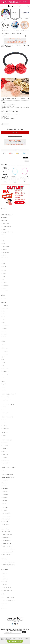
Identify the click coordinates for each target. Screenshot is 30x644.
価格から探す (4, 483)
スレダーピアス (5, 454)
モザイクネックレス (6, 463)
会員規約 (9, 639)
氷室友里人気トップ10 (6, 538)
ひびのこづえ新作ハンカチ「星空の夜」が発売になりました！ (13, 33)
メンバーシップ (5, 579)
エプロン (4, 423)
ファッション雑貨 (6, 397)
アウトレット (4, 212)
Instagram (4, 609)
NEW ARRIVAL (4, 218)
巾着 (3, 279)
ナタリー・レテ (5, 348)
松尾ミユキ (4, 302)
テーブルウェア (5, 261)
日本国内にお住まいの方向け (15, 136)
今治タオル (5, 255)
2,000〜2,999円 (5, 492)
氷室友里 (3, 295)
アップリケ (5, 390)
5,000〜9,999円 (5, 500)
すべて (4, 153)
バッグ (4, 244)
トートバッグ (5, 282)
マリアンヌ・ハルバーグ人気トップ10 (9, 549)
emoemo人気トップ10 (6, 540)
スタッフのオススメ (6, 529)
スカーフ (4, 288)
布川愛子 (3, 341)
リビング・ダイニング (6, 400)
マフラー (4, 238)
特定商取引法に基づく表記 (7, 590)
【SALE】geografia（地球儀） (8, 474)
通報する (27, 161)
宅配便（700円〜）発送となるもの (9, 565)
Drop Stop (4, 470)
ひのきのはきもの (6, 252)
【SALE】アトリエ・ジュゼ (7, 417)
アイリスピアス (5, 446)
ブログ (4, 576)
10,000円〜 (5, 503)
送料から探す (4, 559)
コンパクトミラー (6, 325)
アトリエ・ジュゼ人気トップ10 (8, 552)
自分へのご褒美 (5, 522)
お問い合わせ (5, 585)
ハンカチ (4, 274)
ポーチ (4, 277)
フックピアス (5, 457)
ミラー (4, 410)
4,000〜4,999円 (5, 497)
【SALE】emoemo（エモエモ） (8, 404)
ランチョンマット (6, 429)
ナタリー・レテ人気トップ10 (8, 546)
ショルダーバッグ (6, 285)
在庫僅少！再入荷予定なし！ (7, 215)
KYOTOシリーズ (5, 443)
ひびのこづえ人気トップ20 (7, 535)
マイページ (5, 582)
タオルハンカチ (5, 308)
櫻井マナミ (4, 271)
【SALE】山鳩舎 (5, 433)
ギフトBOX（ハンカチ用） (7, 226)
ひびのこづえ (4, 221)
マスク (4, 264)
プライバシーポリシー (7, 587)
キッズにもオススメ (6, 519)
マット (4, 377)
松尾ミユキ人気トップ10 (7, 543)
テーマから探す (5, 507)
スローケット (5, 331)
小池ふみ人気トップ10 (6, 555)
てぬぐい (4, 229)
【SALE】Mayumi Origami (7, 440)
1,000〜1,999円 (5, 489)
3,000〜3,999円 (5, 494)
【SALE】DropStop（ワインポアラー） (9, 467)
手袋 (3, 241)
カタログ (4, 267)
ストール (4, 235)
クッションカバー (6, 291)
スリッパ (4, 337)
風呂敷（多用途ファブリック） (8, 232)
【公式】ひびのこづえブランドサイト (9, 600)
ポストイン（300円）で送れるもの (9, 562)
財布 (3, 366)
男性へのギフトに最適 (6, 516)
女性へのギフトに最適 (6, 513)
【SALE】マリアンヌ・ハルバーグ (8, 394)
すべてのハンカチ (6, 223)
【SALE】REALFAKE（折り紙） (8, 477)
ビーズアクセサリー (6, 246)
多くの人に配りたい (6, 525)
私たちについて (5, 573)
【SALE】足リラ (5, 480)
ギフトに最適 (5, 510)
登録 (24, 632)
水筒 (3, 314)
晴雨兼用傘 (5, 249)
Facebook (4, 603)
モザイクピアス (5, 449)
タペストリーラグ (6, 374)
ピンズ (4, 387)
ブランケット (5, 334)
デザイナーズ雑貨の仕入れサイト (9, 597)
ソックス (4, 298)
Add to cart (15, 133)
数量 (1, 124)
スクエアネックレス (6, 460)
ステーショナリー (6, 258)
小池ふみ (3, 381)
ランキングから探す (6, 532)
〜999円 (4, 486)
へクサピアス (5, 451)
